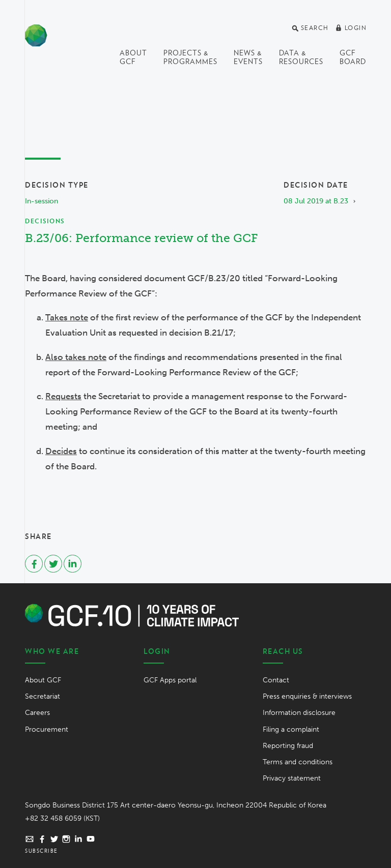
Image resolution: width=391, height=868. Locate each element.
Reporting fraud (288, 746)
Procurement (47, 729)
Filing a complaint (291, 729)
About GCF (133, 57)
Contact (276, 680)
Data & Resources (301, 57)
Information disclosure (299, 713)
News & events (248, 57)
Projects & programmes (190, 57)
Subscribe (41, 851)
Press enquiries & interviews (307, 696)
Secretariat (43, 696)
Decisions (45, 221)
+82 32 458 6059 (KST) (62, 818)
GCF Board (353, 57)
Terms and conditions (298, 762)
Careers (37, 713)
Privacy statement (292, 778)
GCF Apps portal (170, 680)
